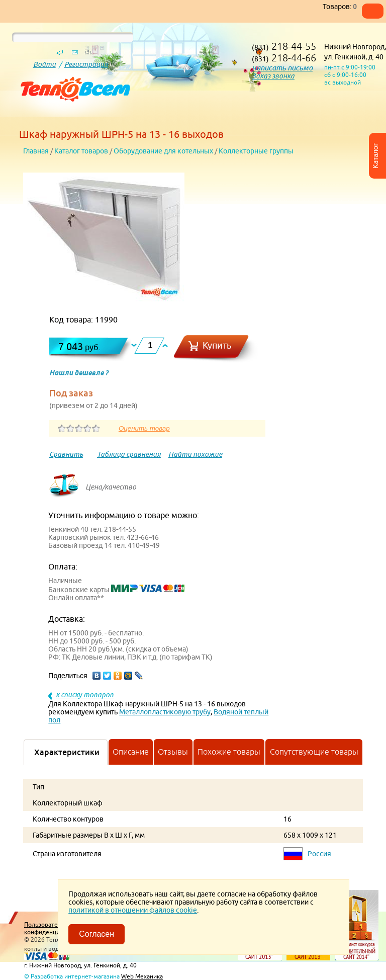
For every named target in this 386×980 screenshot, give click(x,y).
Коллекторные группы (256, 151)
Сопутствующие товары (314, 752)
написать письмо (282, 68)
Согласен (96, 934)
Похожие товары (229, 752)
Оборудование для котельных (163, 151)
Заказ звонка (273, 76)
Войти (44, 64)
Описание (131, 752)
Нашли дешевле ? (79, 373)
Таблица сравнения (129, 454)
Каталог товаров (81, 151)
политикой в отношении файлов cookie (133, 910)
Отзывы (173, 752)
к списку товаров (85, 695)
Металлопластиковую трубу (165, 712)
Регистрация (86, 64)
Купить (217, 345)
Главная (36, 151)
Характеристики (67, 752)
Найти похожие (195, 454)
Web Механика (142, 976)
